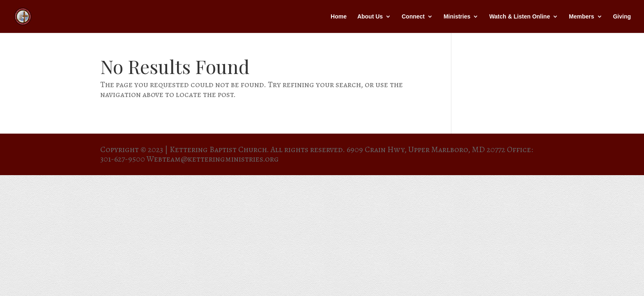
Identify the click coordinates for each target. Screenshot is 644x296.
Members (581, 17)
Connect (413, 17)
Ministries (457, 17)
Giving (622, 17)
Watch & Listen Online (520, 17)
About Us (370, 17)
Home (339, 17)
